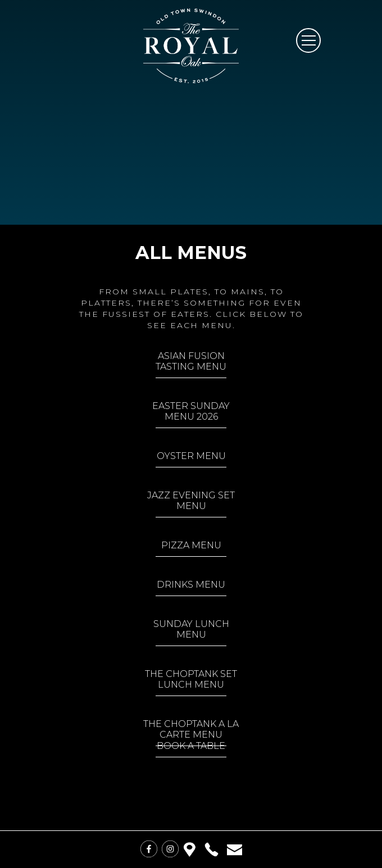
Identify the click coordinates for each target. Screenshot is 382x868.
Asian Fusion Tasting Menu (191, 361)
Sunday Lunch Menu (191, 629)
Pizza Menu (191, 545)
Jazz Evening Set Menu (191, 501)
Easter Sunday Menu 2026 (191, 411)
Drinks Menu (191, 585)
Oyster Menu (191, 456)
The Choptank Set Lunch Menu (191, 679)
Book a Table (191, 746)
